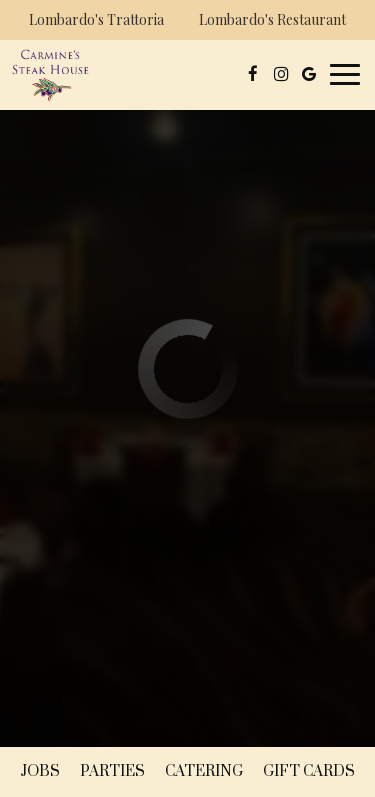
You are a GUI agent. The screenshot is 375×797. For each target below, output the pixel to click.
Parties (112, 771)
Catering (204, 771)
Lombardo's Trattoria (94, 22)
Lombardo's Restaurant (270, 22)
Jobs (40, 771)
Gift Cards (309, 771)
